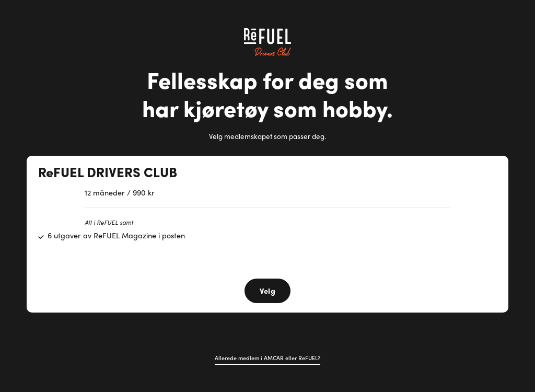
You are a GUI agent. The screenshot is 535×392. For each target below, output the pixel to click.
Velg (267, 291)
